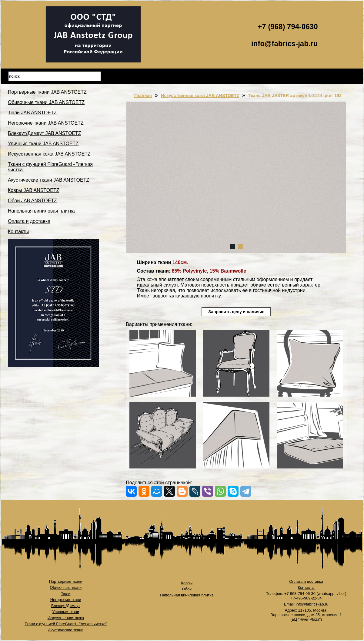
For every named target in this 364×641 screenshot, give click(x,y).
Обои (187, 589)
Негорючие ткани (66, 600)
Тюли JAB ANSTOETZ (32, 113)
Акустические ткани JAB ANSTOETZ (48, 180)
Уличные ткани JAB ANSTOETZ (43, 144)
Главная (143, 96)
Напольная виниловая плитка (41, 211)
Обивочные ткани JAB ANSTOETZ (46, 102)
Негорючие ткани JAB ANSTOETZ (46, 123)
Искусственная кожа (66, 618)
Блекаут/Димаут (66, 606)
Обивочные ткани (66, 587)
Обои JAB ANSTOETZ (32, 201)
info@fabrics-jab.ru (284, 44)
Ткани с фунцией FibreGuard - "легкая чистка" (66, 624)
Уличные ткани (66, 612)
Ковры (187, 583)
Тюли (66, 594)
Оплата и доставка (29, 221)
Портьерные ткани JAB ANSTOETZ (47, 92)
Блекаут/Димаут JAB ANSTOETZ (45, 133)
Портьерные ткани (66, 581)
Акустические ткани (66, 630)
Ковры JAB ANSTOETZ (34, 190)
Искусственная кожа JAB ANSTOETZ (49, 154)
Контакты (18, 232)
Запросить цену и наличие (236, 312)
